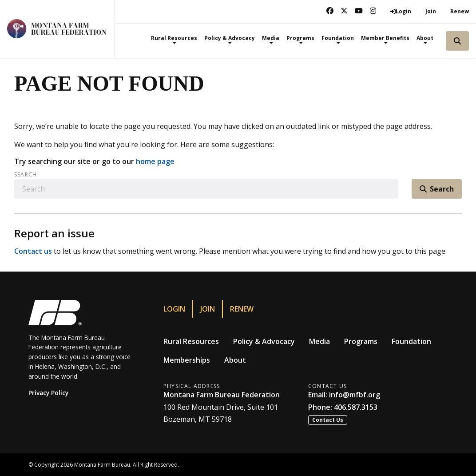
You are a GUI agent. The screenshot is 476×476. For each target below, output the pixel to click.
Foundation (411, 341)
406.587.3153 (356, 407)
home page (155, 161)
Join (431, 11)
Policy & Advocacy (264, 341)
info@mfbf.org (355, 395)
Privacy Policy (48, 393)
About (235, 360)
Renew (460, 11)
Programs (361, 341)
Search (26, 175)
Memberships (187, 360)
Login (174, 309)
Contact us (33, 251)
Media (319, 341)
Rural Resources (191, 341)
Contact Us (328, 420)
